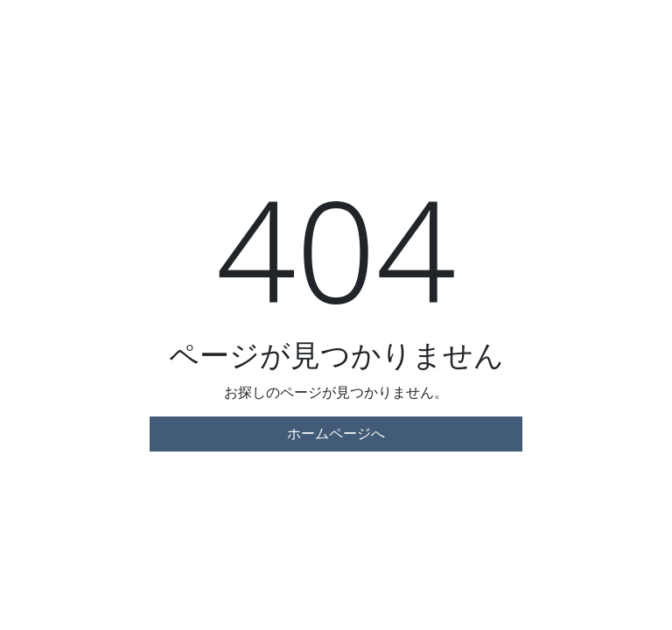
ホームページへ (336, 434)
